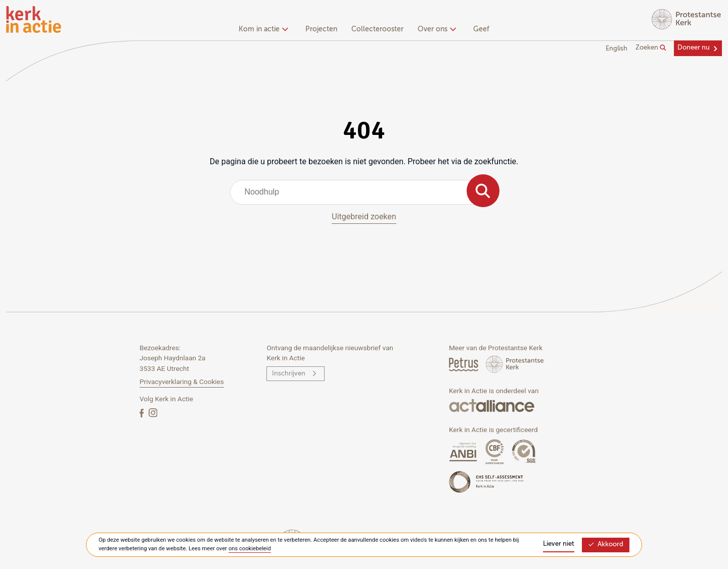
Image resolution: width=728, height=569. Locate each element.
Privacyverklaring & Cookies (182, 382)
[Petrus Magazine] (464, 364)
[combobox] (364, 192)
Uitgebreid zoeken (364, 217)
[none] (265, 30)
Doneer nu (694, 48)
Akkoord (606, 544)
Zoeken (651, 48)
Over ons (436, 29)
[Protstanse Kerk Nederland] (515, 364)
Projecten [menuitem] (321, 29)
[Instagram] (153, 413)
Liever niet (559, 544)
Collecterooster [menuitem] (377, 29)
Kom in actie (262, 29)
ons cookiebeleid (250, 549)
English (617, 49)
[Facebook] (143, 413)
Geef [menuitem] (481, 29)
